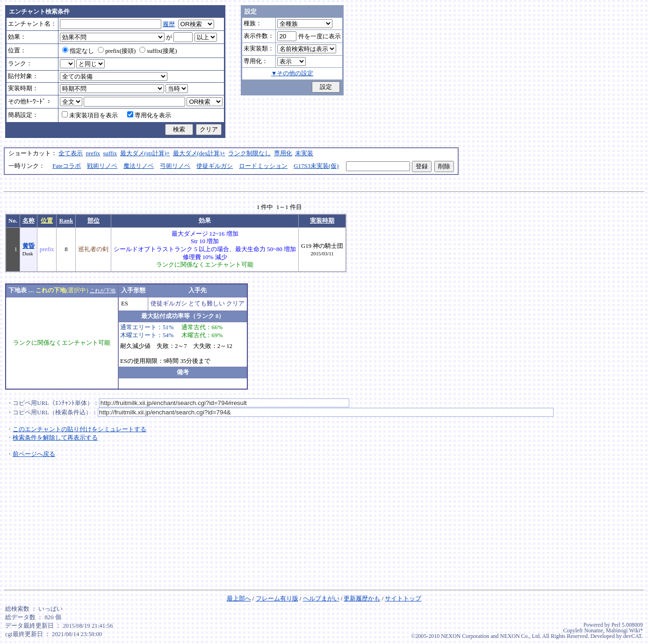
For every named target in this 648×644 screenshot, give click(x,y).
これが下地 (103, 290)
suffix (110, 153)
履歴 (169, 24)
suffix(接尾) (158, 51)
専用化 (283, 153)
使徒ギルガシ (215, 166)
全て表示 (71, 153)
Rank (66, 221)
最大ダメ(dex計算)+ (199, 153)
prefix (93, 153)
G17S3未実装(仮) (316, 166)
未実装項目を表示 (90, 116)
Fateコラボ (67, 166)
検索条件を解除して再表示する (55, 438)
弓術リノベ (175, 166)
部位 (94, 221)
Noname (594, 630)
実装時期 (322, 221)
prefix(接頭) (117, 51)
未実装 (304, 153)
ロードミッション (263, 166)
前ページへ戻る (34, 454)
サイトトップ (403, 599)
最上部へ (239, 599)
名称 (29, 221)
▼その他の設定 (292, 73)
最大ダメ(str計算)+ (145, 153)
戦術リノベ (102, 166)
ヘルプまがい (321, 599)
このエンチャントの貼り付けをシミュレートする (79, 429)
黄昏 (29, 246)
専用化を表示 (149, 116)
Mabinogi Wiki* (624, 630)
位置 (47, 221)
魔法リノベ (139, 166)
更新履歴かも (362, 599)
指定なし (78, 51)
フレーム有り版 (277, 599)
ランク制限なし (249, 153)
